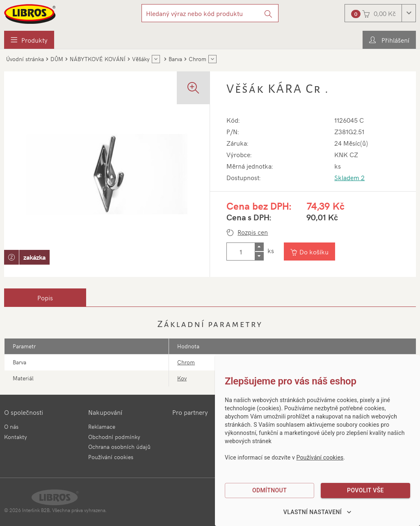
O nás (11, 427)
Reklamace (102, 427)
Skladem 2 (349, 177)
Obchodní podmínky (114, 437)
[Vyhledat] (268, 13)
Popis (45, 297)
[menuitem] (29, 40)
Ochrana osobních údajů (119, 447)
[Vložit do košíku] (309, 252)
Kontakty (16, 437)
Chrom (186, 362)
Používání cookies (111, 457)
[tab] (45, 297)
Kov (182, 378)
